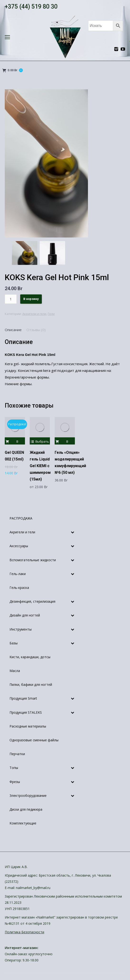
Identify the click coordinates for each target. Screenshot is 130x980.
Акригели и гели (34, 314)
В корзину (31, 299)
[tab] (13, 330)
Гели (51, 314)
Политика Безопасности (24, 932)
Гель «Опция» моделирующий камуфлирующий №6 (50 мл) (70, 462)
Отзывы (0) (36, 330)
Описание (13, 330)
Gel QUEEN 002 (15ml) (14, 456)
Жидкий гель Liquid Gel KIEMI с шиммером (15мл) (40, 466)
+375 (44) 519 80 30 (31, 7)
